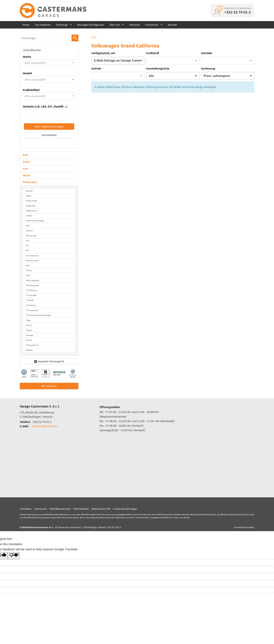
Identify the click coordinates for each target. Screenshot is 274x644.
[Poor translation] (14, 556)
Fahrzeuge (62, 25)
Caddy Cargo (31, 201)
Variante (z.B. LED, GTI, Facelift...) (45, 106)
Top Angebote (43, 25)
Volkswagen (30, 182)
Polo (28, 265)
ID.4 (27, 245)
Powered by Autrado (244, 527)
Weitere (29, 350)
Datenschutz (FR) (101, 509)
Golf (27, 225)
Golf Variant (31, 236)
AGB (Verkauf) (81, 509)
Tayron (29, 325)
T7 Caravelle (31, 295)
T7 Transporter (32, 310)
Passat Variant (32, 260)
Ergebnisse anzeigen (49, 127)
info (94, 37)
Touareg (29, 335)
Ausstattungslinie (158, 68)
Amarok (29, 191)
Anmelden (26, 509)
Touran (29, 340)
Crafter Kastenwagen (35, 221)
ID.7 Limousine (32, 256)
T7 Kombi (30, 300)
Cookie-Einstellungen (125, 509)
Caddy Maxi (31, 206)
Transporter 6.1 (32, 345)
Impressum (41, 509)
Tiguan (29, 330)
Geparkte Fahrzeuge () (51, 361)
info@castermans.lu (45, 426)
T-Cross (29, 270)
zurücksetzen (49, 135)
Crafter (29, 216)
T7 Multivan (31, 305)
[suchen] (75, 38)
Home (26, 25)
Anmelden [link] (51, 386)
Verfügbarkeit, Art (103, 53)
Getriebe (207, 53)
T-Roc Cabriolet (32, 280)
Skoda (27, 175)
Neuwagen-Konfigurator (91, 25)
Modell (27, 73)
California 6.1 (31, 211)
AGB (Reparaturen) (60, 509)
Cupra (26, 162)
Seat (25, 169)
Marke (27, 57)
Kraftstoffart (31, 90)
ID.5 (27, 250)
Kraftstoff (153, 53)
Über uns (115, 25)
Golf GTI (29, 231)
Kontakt (172, 25)
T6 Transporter (32, 285)
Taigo (28, 320)
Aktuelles (135, 25)
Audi (25, 155)
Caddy (28, 196)
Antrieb (96, 68)
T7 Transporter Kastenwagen (38, 315)
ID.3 (27, 241)
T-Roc (28, 275)
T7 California (31, 290)
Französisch (152, 25)
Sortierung (208, 68)
